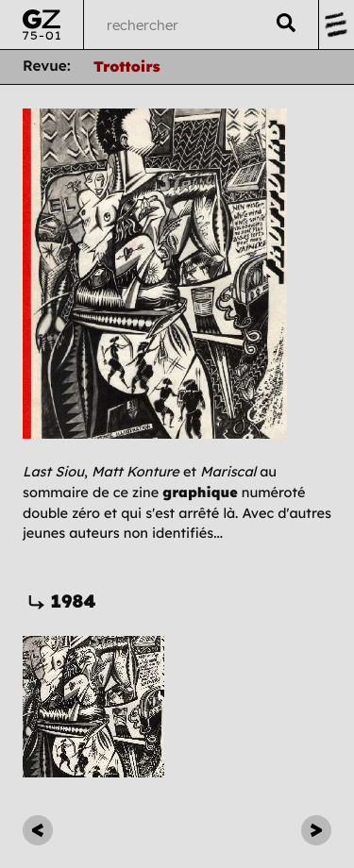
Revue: (47, 66)
